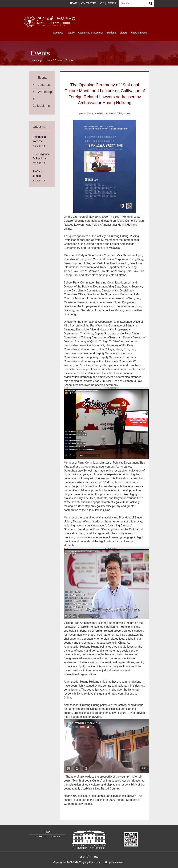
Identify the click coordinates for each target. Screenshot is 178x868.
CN (102, 3)
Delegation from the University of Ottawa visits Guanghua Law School (42, 140)
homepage (37, 60)
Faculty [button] (70, 33)
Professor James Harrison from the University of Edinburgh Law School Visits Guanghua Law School (42, 174)
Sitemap (55, 836)
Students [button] (112, 33)
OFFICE (112, 3)
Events (69, 60)
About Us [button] (58, 33)
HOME (74, 3)
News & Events (54, 60)
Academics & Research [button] (91, 33)
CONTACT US (89, 3)
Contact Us (41, 836)
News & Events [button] (139, 33)
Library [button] (124, 33)
